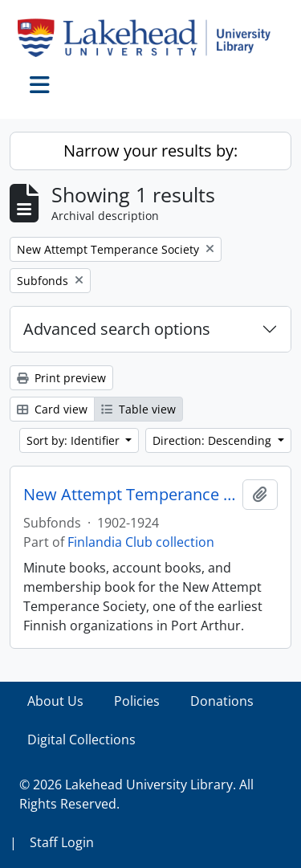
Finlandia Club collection (141, 542)
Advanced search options (117, 329)
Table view (138, 409)
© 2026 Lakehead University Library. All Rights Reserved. (136, 794)
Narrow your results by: (150, 151)
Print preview (61, 378)
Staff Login (62, 842)
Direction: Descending (214, 440)
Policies (137, 701)
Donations (222, 701)
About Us (55, 701)
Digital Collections (81, 740)
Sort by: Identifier (75, 440)
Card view (52, 409)
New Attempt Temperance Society (130, 495)
